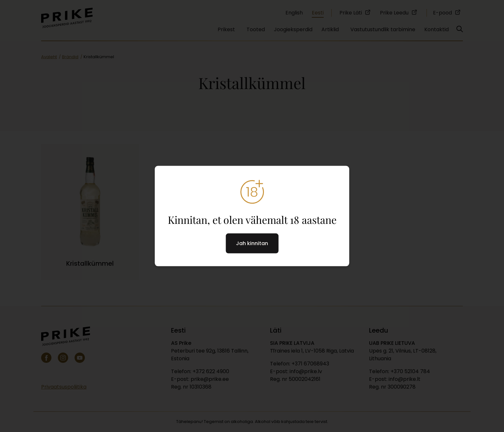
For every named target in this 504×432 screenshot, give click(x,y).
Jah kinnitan (252, 243)
